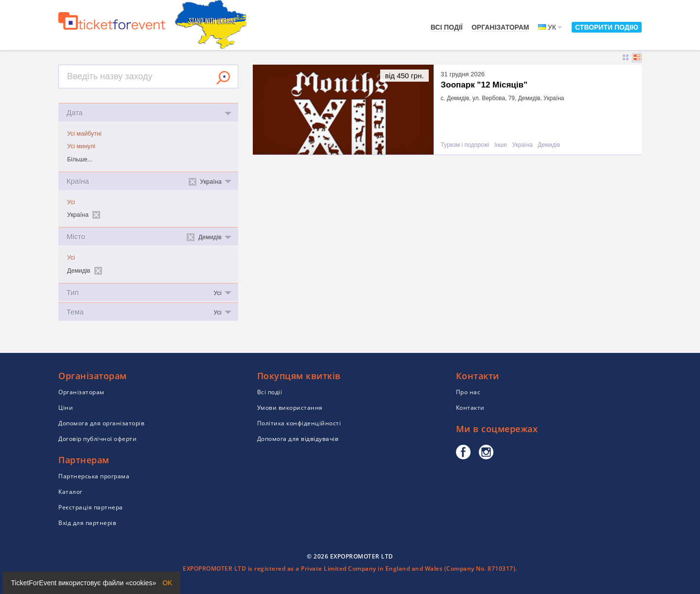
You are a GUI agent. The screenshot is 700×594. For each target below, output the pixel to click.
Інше (501, 145)
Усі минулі (81, 146)
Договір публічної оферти (97, 439)
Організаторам (500, 27)
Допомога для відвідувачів (298, 439)
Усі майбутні (84, 134)
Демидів (549, 145)
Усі (71, 202)
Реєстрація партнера (91, 507)
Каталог (70, 492)
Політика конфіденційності (299, 423)
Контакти (470, 408)
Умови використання (290, 408)
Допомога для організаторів (101, 423)
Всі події (447, 27)
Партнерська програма (94, 476)
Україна (522, 145)
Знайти (223, 78)
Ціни (66, 408)
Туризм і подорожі (465, 145)
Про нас (468, 392)
